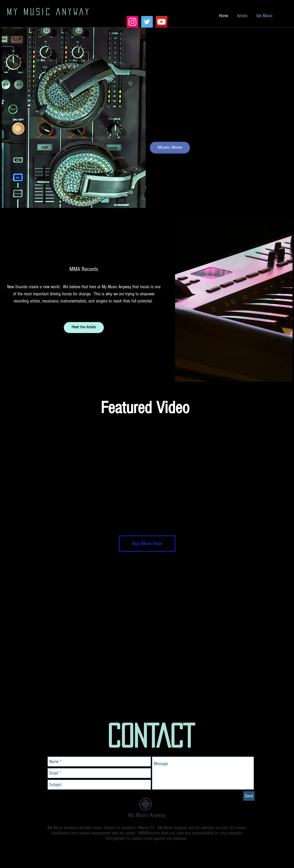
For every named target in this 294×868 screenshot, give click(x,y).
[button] (234, 300)
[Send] (249, 796)
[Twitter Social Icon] (147, 22)
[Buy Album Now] (147, 544)
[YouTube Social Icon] (162, 22)
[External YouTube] (149, 478)
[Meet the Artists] (84, 328)
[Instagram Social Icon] (132, 22)
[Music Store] (170, 147)
